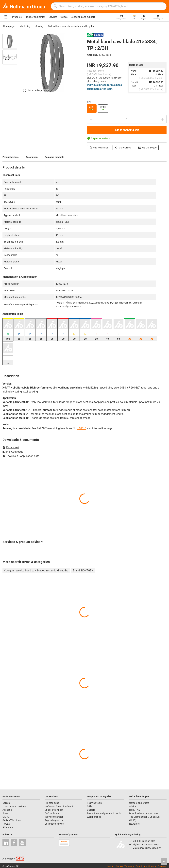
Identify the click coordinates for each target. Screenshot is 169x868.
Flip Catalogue (147, 148)
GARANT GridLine (12, 820)
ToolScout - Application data (21, 456)
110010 (82, 428)
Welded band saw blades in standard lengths (71, 26)
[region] (12, 65)
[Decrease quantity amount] (91, 119)
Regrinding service (54, 820)
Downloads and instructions (144, 813)
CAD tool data (52, 813)
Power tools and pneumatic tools (104, 813)
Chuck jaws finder (54, 810)
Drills (89, 806)
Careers (6, 803)
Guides (64, 17)
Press (5, 813)
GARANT (7, 817)
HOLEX (6, 824)
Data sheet (11, 447)
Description (32, 157)
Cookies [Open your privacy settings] (162, 866)
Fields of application (35, 17)
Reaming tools (94, 803)
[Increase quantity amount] (162, 119)
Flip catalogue (52, 803)
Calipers (91, 810)
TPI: (89, 102)
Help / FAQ (135, 810)
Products (17, 17)
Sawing (39, 26)
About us (7, 810)
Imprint (111, 866)
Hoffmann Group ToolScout (59, 806)
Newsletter (135, 824)
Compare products (54, 157)
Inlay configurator (54, 817)
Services (53, 17)
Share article (123, 148)
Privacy (152, 866)
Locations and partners (14, 806)
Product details (10, 157)
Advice (133, 806)
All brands (8, 827)
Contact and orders (139, 803)
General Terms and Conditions (131, 866)
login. (110, 89)
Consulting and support (83, 17)
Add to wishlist (99, 148)
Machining (25, 26)
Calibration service (54, 824)
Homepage (9, 26)
